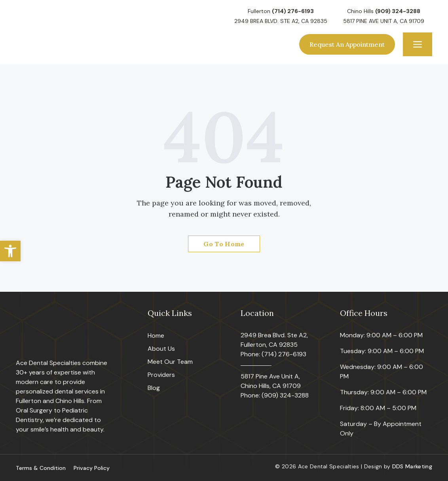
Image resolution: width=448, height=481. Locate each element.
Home (156, 336)
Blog (154, 388)
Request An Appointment (347, 44)
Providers (161, 375)
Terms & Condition (41, 468)
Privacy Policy (92, 468)
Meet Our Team (170, 362)
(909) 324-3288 (398, 11)
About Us (161, 349)
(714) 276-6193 (293, 11)
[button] (10, 251)
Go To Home (224, 244)
